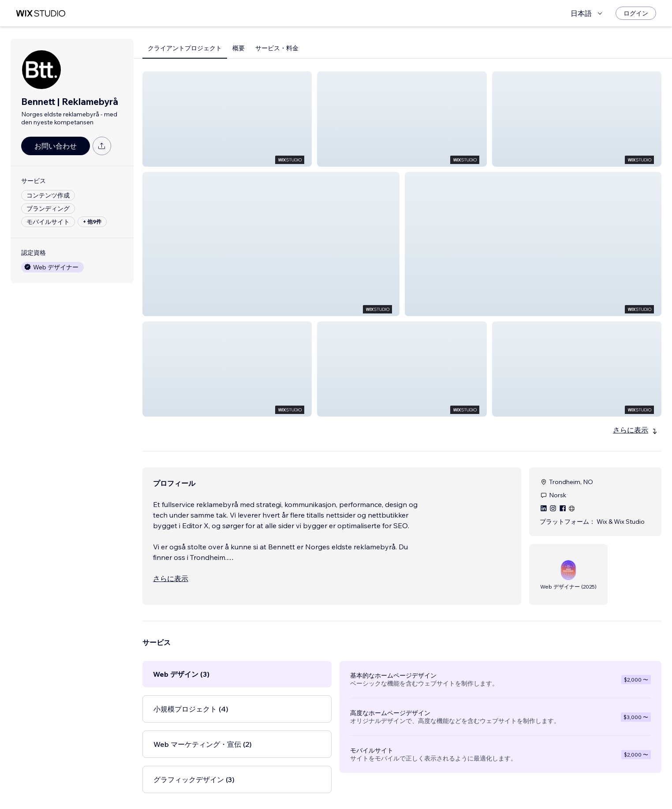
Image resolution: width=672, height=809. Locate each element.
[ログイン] (636, 13)
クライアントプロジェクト (185, 48)
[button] (227, 119)
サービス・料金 (277, 48)
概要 (239, 48)
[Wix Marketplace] (41, 13)
